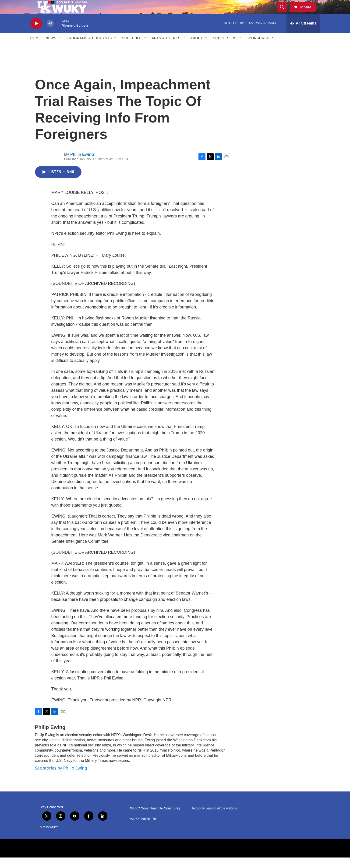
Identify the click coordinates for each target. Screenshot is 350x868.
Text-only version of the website (214, 819)
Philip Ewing (82, 165)
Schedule (132, 49)
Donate (308, 12)
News (51, 49)
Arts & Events (166, 49)
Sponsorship (260, 49)
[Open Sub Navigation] (60, 49)
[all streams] (303, 34)
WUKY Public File (143, 829)
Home (36, 49)
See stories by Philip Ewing (61, 778)
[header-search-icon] (284, 12)
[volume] (50, 34)
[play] (36, 34)
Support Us (225, 49)
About (197, 49)
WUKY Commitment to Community (155, 819)
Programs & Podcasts (89, 49)
